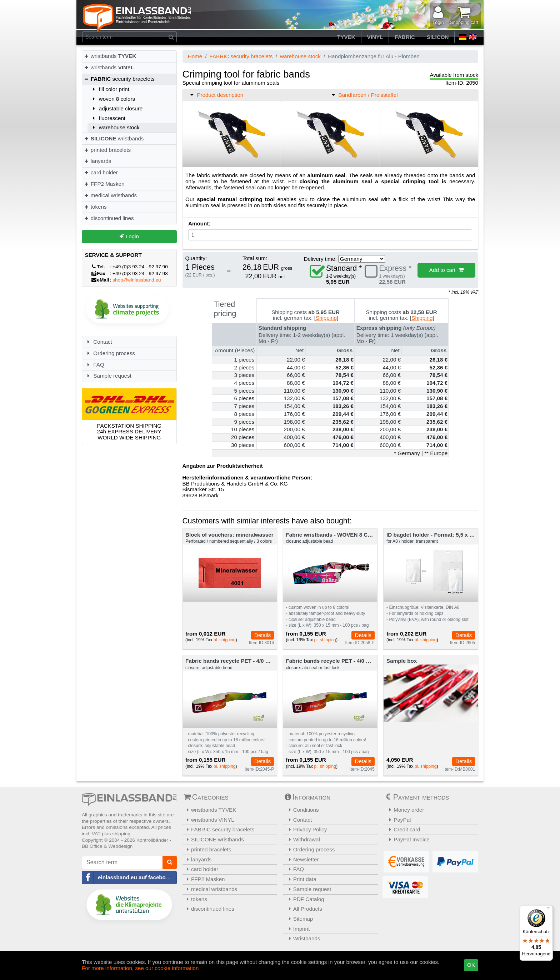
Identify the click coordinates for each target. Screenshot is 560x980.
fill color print (110, 89)
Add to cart (446, 270)
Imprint (297, 929)
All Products (303, 909)
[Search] (171, 37)
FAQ (95, 365)
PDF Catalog (304, 899)
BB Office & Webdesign (107, 846)
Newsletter (302, 859)
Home (195, 56)
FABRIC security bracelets (241, 56)
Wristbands (302, 938)
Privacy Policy (306, 829)
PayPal (398, 820)
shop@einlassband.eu (137, 280)
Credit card (403, 829)
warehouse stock (115, 127)
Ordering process (110, 353)
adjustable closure (116, 108)
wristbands (110, 56)
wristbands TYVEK (210, 810)
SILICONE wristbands (214, 839)
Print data (301, 879)
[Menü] (549, 910)
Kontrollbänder (152, 840)
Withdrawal (302, 839)
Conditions (302, 810)
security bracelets (119, 79)
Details (262, 635)
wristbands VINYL (209, 820)
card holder (101, 172)
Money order (405, 810)
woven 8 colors (113, 99)
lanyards (97, 161)
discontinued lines (109, 218)
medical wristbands (110, 195)
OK (471, 965)
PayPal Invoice (407, 839)
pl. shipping (225, 640)
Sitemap (299, 919)
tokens (95, 207)
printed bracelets (107, 150)
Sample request (108, 376)
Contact (99, 342)
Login (129, 236)
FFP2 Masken (104, 184)
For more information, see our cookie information (140, 968)
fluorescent (108, 118)
